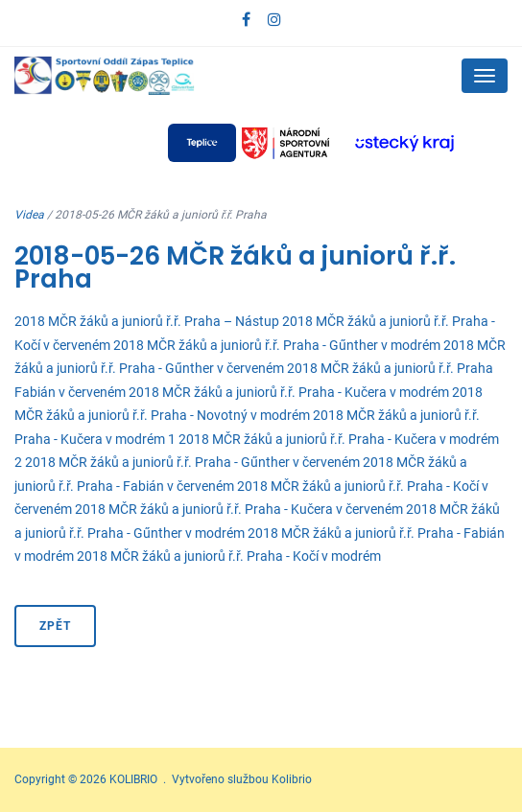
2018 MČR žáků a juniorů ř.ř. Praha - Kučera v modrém (289, 392)
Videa (29, 215)
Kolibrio (292, 779)
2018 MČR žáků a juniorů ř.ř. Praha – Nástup (147, 321)
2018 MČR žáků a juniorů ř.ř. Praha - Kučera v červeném (239, 509)
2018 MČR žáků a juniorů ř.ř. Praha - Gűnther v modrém (277, 345)
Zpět (55, 626)
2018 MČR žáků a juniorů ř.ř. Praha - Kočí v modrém (229, 556)
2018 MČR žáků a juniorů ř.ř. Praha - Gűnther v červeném (192, 462)
